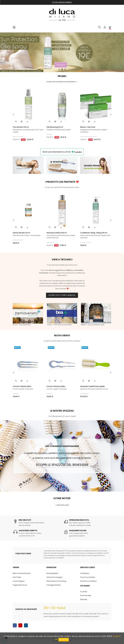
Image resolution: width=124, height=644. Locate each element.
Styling (49, 134)
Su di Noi (84, 592)
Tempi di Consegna (54, 577)
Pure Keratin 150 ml (21, 127)
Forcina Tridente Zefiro (22, 386)
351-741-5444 (54, 608)
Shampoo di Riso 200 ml (57, 233)
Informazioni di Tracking (56, 581)
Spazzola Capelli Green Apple (92, 386)
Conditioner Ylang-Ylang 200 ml (94, 233)
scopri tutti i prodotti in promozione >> (62, 82)
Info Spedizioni (52, 573)
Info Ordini (17, 577)
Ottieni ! (62, 2)
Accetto (64, 640)
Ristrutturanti (18, 137)
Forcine (16, 394)
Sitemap (84, 600)
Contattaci (85, 573)
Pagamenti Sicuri (20, 585)
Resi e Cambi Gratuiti (22, 573)
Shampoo (50, 243)
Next (109, 315)
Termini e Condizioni (88, 581)
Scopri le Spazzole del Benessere (62, 465)
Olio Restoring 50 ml (55, 127)
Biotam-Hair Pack (88, 127)
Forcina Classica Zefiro (56, 386)
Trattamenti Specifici (88, 137)
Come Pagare (19, 581)
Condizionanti (86, 243)
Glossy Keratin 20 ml (21, 233)
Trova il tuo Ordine (88, 577)
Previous (15, 315)
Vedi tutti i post (62, 505)
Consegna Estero (54, 585)
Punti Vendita (86, 596)
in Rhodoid (84, 394)
